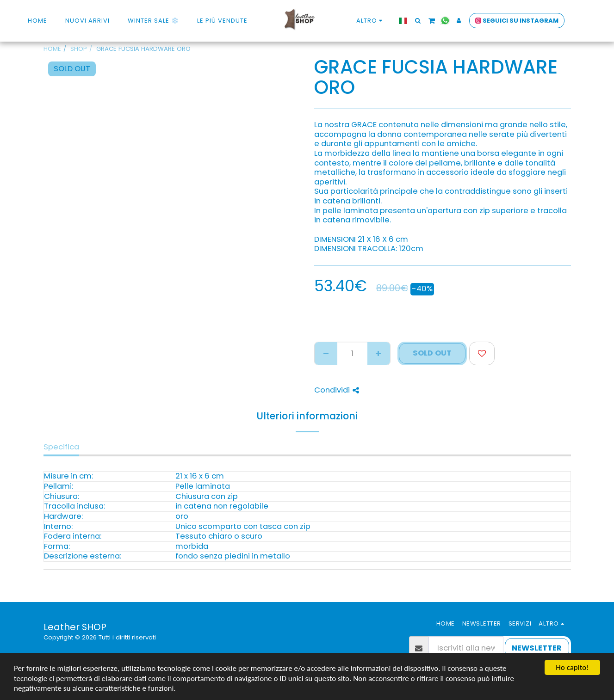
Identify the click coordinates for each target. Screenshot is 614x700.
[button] (418, 21)
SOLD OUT (432, 353)
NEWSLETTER (537, 648)
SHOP (79, 49)
